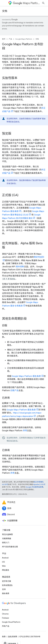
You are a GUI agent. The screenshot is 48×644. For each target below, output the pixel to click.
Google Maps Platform (24, 39)
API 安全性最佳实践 (10, 547)
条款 (4, 637)
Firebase (6, 618)
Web (4, 566)
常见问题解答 (7, 534)
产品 (10, 39)
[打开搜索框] (43, 3)
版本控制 (20, 267)
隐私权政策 (13, 637)
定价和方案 (7, 581)
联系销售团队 (7, 585)
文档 (5, 11)
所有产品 (6, 626)
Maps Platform (26, 3)
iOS (3, 562)
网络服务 (6, 570)
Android (5, 558)
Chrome (5, 614)
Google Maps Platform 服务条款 (26, 376)
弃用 (25, 431)
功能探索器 (7, 539)
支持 (4, 589)
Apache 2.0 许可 (39, 484)
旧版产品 (14, 390)
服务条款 (6, 593)
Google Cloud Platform (11, 622)
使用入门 (6, 543)
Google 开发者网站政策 (34, 487)
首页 (4, 39)
